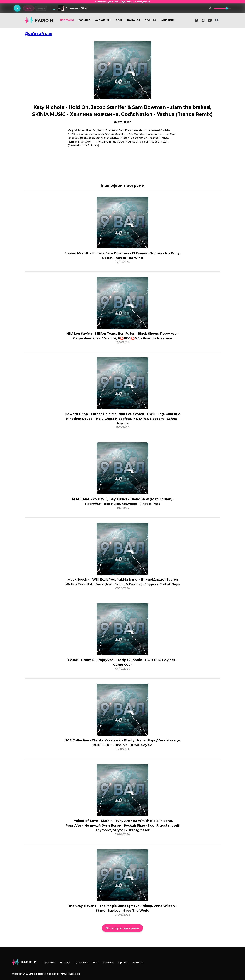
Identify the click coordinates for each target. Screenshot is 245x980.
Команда (134, 20)
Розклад (85, 20)
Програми (67, 20)
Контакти (167, 20)
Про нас (150, 20)
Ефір (28, 8)
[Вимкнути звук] (210, 8)
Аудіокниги (103, 20)
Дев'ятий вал (39, 34)
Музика (41, 8)
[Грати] (17, 8)
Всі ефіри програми (122, 928)
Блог (119, 20)
